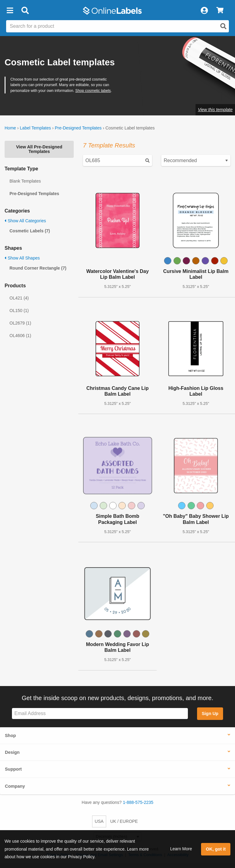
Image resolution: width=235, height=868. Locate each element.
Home (10, 128)
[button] (10, 11)
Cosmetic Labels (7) (30, 231)
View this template (215, 110)
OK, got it (216, 849)
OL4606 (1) (20, 336)
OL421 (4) (19, 298)
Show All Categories (25, 221)
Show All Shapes (22, 258)
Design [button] (12, 752)
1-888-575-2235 (138, 802)
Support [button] (13, 769)
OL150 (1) (19, 311)
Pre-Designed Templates (78, 128)
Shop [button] (10, 735)
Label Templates (35, 128)
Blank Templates (25, 181)
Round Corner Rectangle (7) (38, 268)
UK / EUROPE (124, 821)
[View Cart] (220, 11)
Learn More (181, 849)
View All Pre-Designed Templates (39, 149)
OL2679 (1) (20, 323)
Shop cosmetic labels (93, 91)
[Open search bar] (25, 11)
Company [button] (15, 786)
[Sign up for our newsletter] (100, 714)
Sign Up (210, 714)
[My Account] (204, 11)
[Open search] (223, 26)
